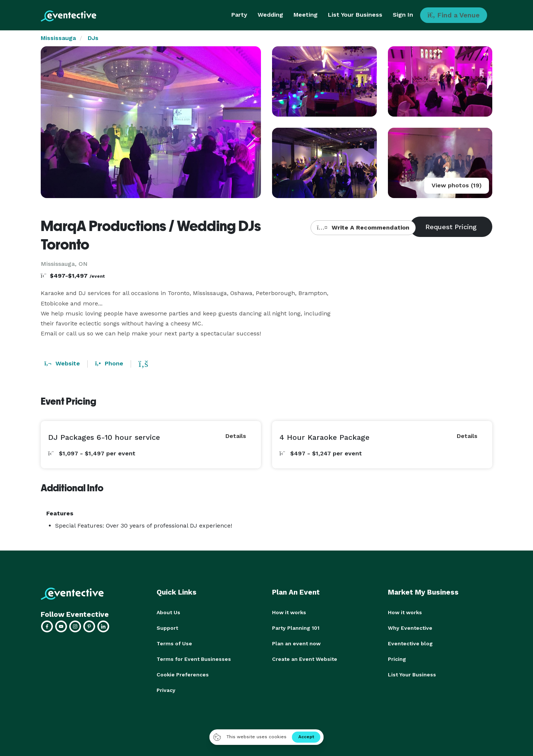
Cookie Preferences (183, 675)
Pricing (397, 659)
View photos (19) (457, 185)
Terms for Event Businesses (194, 659)
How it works (289, 612)
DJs (93, 38)
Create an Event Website (305, 659)
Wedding (270, 15)
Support (167, 628)
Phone (109, 363)
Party (239, 15)
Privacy (166, 690)
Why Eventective (410, 628)
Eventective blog (410, 643)
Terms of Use (174, 643)
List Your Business (355, 15)
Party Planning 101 (296, 628)
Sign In (403, 15)
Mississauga (58, 38)
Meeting (306, 15)
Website (62, 363)
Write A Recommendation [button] (363, 228)
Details (236, 436)
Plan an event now (296, 643)
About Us (168, 612)
